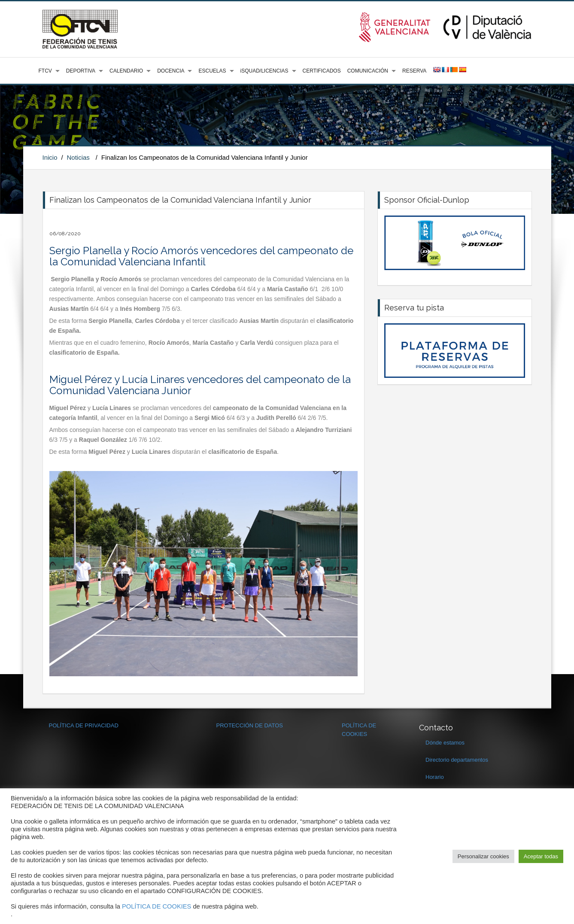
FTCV (45, 71)
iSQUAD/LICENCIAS (264, 71)
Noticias (78, 157)
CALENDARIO (126, 71)
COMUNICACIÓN (368, 71)
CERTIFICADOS (322, 71)
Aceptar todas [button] (541, 856)
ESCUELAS (212, 71)
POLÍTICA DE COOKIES (156, 906)
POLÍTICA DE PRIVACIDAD (84, 725)
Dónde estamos (445, 743)
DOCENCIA (171, 71)
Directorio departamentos (457, 760)
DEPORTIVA (81, 71)
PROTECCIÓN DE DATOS (250, 725)
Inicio (50, 157)
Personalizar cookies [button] (483, 856)
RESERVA (414, 71)
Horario (435, 777)
